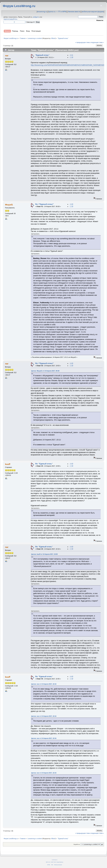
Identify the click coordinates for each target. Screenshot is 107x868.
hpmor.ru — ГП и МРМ (57, 12)
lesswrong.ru (42, 12)
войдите (36, 17)
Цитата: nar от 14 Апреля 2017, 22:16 (44, 684)
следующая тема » (97, 42)
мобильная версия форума (93, 12)
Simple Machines (60, 862)
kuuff (8, 464)
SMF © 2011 (54, 862)
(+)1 (71, 55)
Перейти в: (77, 844)
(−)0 (71, 57)
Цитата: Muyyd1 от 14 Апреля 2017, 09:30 (45, 371)
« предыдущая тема (82, 42)
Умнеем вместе (74, 12)
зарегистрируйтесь (10, 19)
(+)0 (71, 204)
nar (7, 56)
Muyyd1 (9, 205)
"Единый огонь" (42, 55)
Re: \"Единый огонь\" (44, 204)
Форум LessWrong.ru (19, 6)
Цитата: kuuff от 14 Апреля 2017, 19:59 (44, 554)
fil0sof (53, 38)
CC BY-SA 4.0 (55, 860)
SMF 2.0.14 (48, 862)
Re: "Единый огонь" (44, 464)
